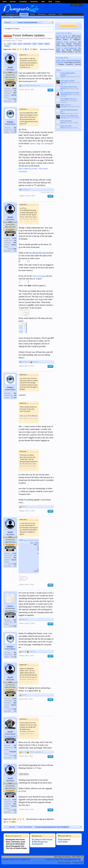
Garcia (63, 77)
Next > (35, 49)
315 (15, 622)
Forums (24, 14)
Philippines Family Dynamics (66, 42)
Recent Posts (17, 17)
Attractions (34, 2)
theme (34, 44)
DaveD (10, 732)
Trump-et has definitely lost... (70, 116)
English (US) (25, 859)
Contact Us (50, 859)
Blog (50, 2)
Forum (57, 2)
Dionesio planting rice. (63, 36)
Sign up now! (68, 26)
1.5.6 (14, 44)
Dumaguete (13, 752)
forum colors (27, 44)
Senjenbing (64, 95)
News (43, 2)
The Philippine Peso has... (69, 99)
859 (15, 745)
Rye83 (8, 41)
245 (15, 130)
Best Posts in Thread (47, 49)
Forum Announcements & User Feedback (30, 38)
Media (32, 14)
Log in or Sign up (76, 5)
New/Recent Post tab (37, 253)
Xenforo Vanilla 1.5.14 (11, 859)
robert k (10, 606)
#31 (50, 90)
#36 (50, 624)
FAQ (60, 14)
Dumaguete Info (12, 14)
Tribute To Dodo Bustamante (66, 48)
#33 (50, 366)
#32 (50, 196)
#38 (50, 699)
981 (15, 128)
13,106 (14, 89)
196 (15, 748)
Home (5, 2)
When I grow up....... (67, 105)
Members (52, 14)
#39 (50, 757)
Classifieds (23, 2)
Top (79, 859)
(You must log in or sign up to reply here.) (40, 819)
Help (57, 859)
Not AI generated (66, 121)
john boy (63, 83)
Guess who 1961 (66, 126)
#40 (50, 810)
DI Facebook (64, 840)
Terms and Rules (64, 863)
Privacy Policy (78, 863)
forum (20, 44)
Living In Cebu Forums (42, 840)
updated (47, 44)
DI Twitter (63, 842)
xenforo (7, 46)
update (40, 44)
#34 (50, 511)
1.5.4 (9, 44)
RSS (82, 859)
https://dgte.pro (78, 857)
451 (15, 91)
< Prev (14, 49)
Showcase (42, 14)
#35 (50, 585)
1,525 (15, 620)
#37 (50, 656)
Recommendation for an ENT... (70, 93)
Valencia (14, 95)
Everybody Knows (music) (69, 87)
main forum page (39, 276)
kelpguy (10, 122)
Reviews (13, 2)
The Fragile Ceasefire (67, 81)
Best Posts (7, 17)
